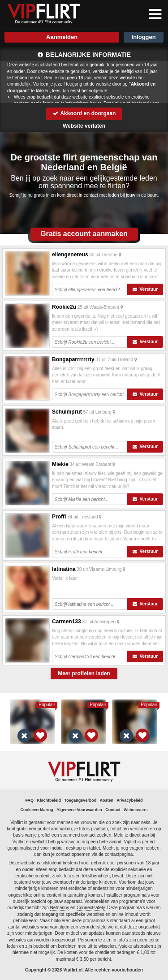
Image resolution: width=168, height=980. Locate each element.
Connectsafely (91, 908)
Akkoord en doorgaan (84, 113)
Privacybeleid (129, 800)
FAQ (30, 800)
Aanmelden (62, 37)
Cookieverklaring (37, 810)
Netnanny (60, 908)
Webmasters (136, 810)
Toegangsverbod (80, 800)
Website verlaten (84, 126)
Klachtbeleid (49, 800)
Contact (113, 810)
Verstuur (145, 289)
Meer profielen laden (84, 673)
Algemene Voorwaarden (79, 810)
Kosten (107, 800)
